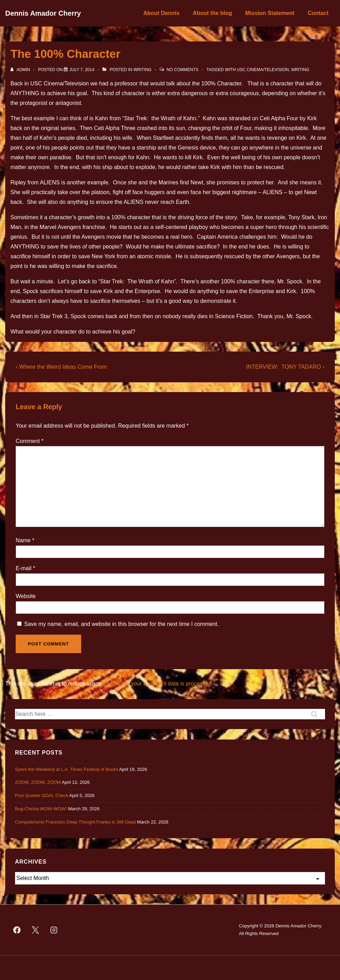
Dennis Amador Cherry (43, 13)
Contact (318, 13)
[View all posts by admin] (21, 70)
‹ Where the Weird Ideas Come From (61, 367)
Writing (142, 70)
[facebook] (17, 930)
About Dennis (161, 13)
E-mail (24, 568)
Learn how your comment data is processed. (158, 684)
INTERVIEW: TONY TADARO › (285, 367)
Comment (30, 441)
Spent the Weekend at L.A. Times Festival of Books (67, 769)
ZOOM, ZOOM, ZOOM (38, 782)
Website (26, 596)
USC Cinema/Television (263, 70)
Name (23, 540)
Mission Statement (270, 13)
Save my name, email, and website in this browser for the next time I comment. (121, 624)
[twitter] (36, 930)
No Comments (182, 70)
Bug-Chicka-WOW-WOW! (41, 809)
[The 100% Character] (82, 70)
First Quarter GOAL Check (42, 795)
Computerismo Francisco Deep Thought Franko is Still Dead (75, 822)
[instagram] (54, 930)
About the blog (212, 13)
